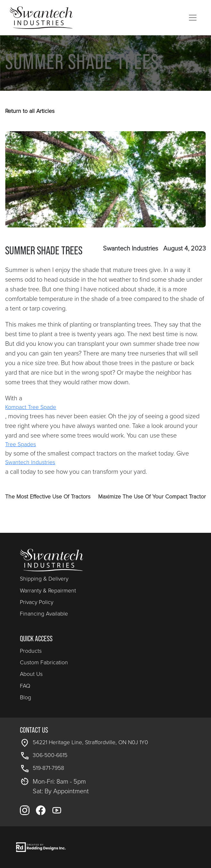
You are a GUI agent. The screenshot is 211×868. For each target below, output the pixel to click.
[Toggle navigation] (193, 18)
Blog (25, 697)
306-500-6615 (50, 755)
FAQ (25, 686)
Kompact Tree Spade (31, 407)
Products (31, 651)
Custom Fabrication (44, 662)
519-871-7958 (48, 768)
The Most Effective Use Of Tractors (48, 497)
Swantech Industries (30, 462)
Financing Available (44, 614)
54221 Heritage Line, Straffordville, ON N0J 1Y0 (90, 742)
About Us (31, 674)
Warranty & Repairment (48, 591)
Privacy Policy (37, 602)
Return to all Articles (30, 111)
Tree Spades (21, 444)
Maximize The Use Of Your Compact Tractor (152, 497)
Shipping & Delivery (44, 579)
